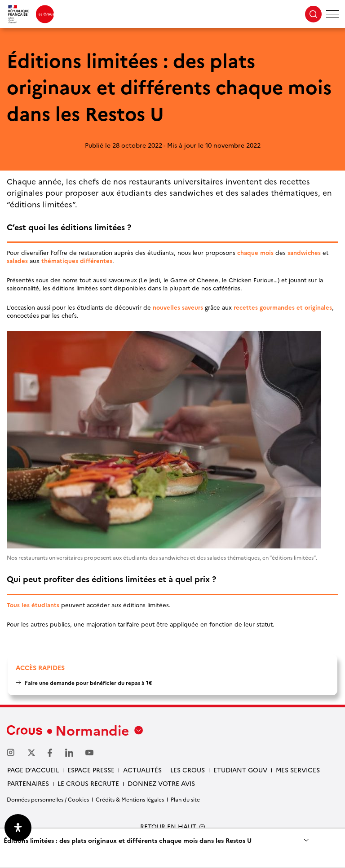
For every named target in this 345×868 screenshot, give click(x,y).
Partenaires (28, 783)
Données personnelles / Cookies (48, 799)
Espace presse (91, 770)
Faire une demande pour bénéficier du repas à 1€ (88, 682)
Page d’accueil (33, 770)
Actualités (142, 770)
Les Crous (188, 770)
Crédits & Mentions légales (130, 799)
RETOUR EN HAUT (168, 826)
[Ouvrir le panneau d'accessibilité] (18, 828)
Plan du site (185, 799)
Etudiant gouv (240, 770)
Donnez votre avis (161, 783)
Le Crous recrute (88, 783)
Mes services (298, 770)
